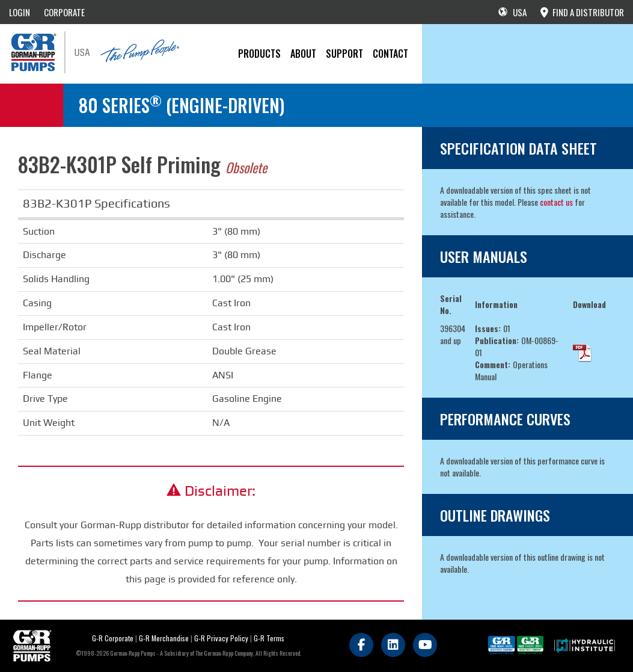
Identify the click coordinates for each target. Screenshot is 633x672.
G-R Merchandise (164, 638)
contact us (556, 202)
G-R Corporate (113, 638)
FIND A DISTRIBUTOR (582, 12)
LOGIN (20, 12)
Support (344, 54)
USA (512, 12)
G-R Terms (269, 638)
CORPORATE (64, 12)
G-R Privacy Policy (221, 638)
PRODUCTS (259, 54)
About (303, 54)
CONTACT (390, 54)
